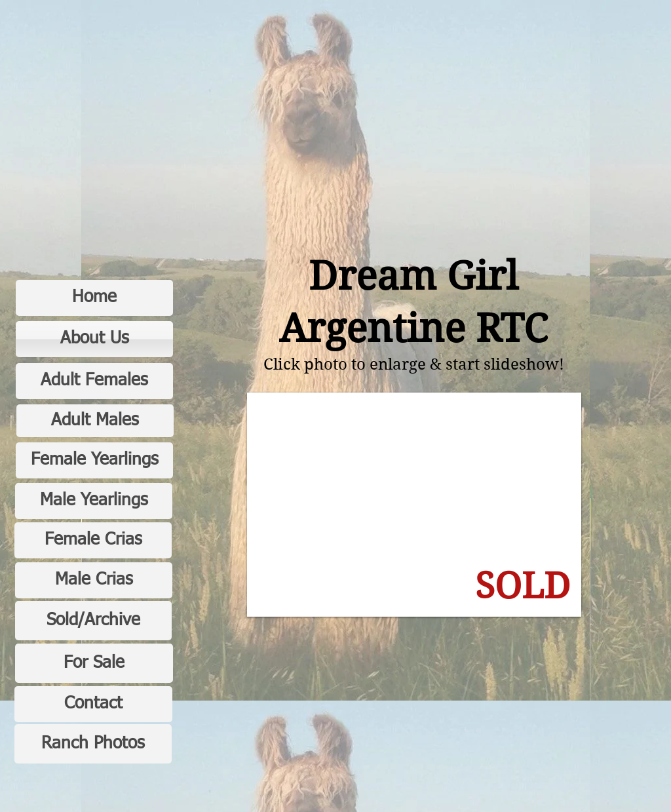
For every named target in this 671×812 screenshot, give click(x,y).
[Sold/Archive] (93, 621)
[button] (414, 505)
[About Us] (94, 339)
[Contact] (93, 704)
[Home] (94, 298)
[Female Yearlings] (94, 460)
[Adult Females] (94, 381)
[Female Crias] (93, 540)
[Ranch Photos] (93, 744)
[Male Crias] (94, 580)
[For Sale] (94, 663)
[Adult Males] (95, 421)
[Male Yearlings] (94, 501)
